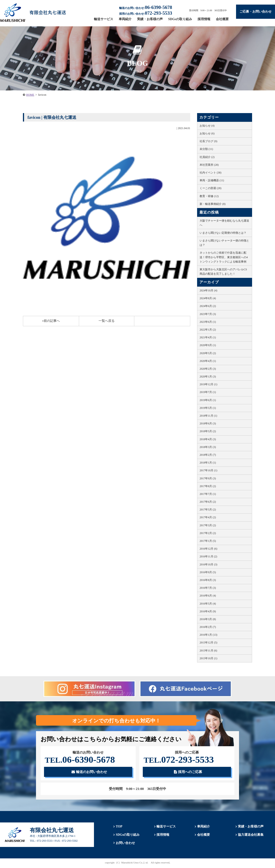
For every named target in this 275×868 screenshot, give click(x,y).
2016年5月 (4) (208, 604)
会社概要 (222, 19)
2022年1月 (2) (208, 330)
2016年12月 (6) (208, 549)
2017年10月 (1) (208, 470)
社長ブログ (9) (208, 141)
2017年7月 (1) (208, 494)
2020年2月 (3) (208, 369)
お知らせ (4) (207, 126)
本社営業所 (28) (209, 165)
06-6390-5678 (82, 760)
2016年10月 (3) (208, 564)
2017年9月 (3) (208, 478)
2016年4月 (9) (208, 611)
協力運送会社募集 (250, 836)
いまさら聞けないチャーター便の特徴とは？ (224, 243)
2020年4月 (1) (208, 361)
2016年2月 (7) (208, 627)
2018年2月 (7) (208, 455)
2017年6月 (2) (208, 502)
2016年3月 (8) (208, 619)
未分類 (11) (206, 149)
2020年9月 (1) (208, 345)
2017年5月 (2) (208, 510)
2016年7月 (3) (208, 588)
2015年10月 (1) (208, 658)
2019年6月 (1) (208, 400)
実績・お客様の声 (150, 19)
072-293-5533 (181, 760)
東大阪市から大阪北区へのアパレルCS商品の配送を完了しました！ (223, 272)
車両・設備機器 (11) (212, 180)
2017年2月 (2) (208, 533)
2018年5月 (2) (208, 431)
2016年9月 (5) (208, 572)
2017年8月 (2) (208, 486)
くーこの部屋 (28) (210, 188)
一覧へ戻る (107, 321)
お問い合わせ (124, 844)
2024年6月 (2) (208, 306)
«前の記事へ (51, 321)
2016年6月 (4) (208, 596)
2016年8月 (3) (208, 580)
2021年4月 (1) (208, 337)
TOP (118, 828)
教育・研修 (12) (209, 196)
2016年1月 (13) (208, 635)
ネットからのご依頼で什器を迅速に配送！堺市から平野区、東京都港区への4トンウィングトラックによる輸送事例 (224, 257)
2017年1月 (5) (208, 541)
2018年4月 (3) (208, 439)
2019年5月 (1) (208, 408)
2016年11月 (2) (208, 556)
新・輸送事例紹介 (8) (213, 204)
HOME (30, 95)
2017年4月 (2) (208, 517)
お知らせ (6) (207, 133)
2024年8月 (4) (208, 298)
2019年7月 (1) (208, 392)
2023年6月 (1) (208, 322)
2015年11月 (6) (208, 651)
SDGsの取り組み (180, 19)
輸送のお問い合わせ (89, 773)
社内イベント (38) (210, 173)
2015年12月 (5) (208, 643)
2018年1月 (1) (208, 463)
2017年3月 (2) (208, 525)
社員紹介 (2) (207, 157)
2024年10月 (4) (208, 290)
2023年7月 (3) (208, 314)
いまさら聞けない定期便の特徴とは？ (223, 233)
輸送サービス (104, 19)
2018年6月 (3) (208, 423)
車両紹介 (125, 19)
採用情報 (204, 19)
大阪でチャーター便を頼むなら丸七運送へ (224, 223)
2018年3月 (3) (208, 447)
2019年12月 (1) (208, 384)
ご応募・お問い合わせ (256, 12)
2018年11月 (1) (208, 416)
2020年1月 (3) (208, 377)
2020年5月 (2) (208, 353)
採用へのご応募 (188, 773)
